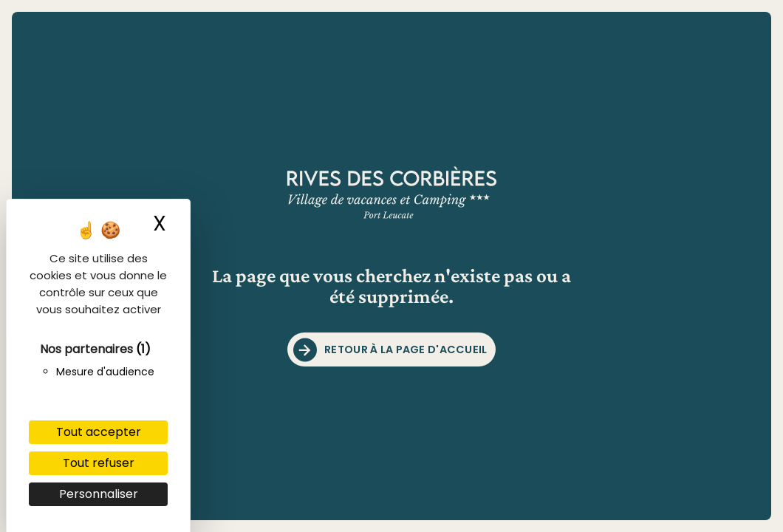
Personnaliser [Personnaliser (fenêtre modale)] (99, 494)
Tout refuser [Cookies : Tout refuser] (99, 463)
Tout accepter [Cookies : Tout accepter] (99, 432)
